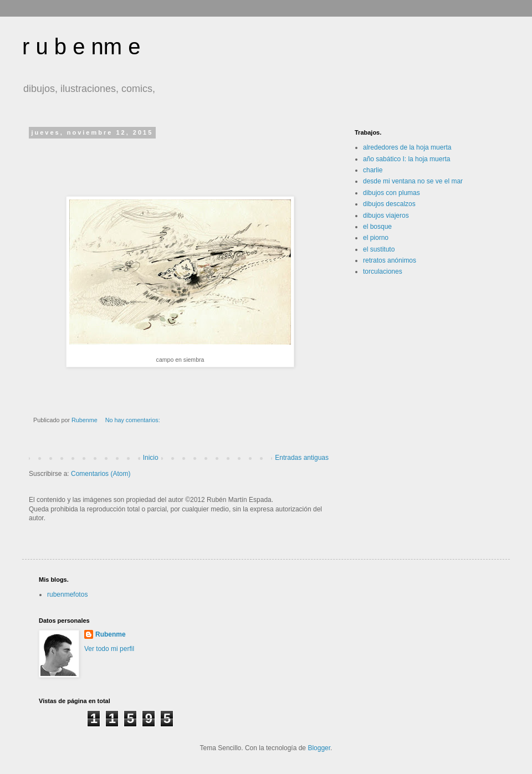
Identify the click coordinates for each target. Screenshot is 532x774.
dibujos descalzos (389, 204)
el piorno (376, 238)
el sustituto (379, 249)
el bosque (377, 227)
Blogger (319, 748)
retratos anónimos (390, 260)
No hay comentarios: (134, 420)
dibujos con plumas (392, 193)
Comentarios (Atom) (101, 474)
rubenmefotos (67, 594)
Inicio (151, 458)
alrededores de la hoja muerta (407, 147)
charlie (373, 170)
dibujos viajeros (386, 216)
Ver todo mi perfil (109, 649)
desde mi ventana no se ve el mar (413, 181)
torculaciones (383, 271)
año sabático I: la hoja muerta (406, 159)
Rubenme (111, 634)
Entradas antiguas (302, 458)
